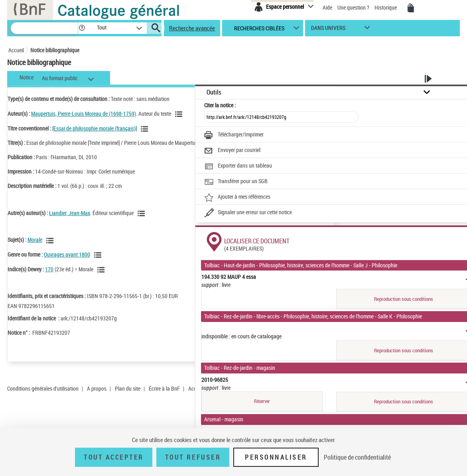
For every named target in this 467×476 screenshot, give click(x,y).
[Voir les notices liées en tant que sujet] (51, 241)
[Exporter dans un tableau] (238, 166)
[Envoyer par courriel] (232, 151)
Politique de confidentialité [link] (357, 457)
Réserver (262, 401)
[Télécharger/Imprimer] (234, 135)
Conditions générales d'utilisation (43, 388)
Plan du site (128, 388)
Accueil (16, 50)
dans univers (328, 30)
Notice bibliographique (55, 50)
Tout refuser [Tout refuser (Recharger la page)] (193, 457)
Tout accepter (114, 457)
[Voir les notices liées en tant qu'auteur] (180, 114)
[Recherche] (44, 28)
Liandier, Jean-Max (70, 213)
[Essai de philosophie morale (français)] (95, 128)
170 (49, 269)
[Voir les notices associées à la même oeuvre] (146, 129)
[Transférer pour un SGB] (236, 182)
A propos (97, 388)
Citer (220, 105)
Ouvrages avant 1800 (67, 254)
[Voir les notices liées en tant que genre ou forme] (99, 255)
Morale (35, 240)
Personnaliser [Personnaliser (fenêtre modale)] (276, 457)
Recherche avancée (192, 28)
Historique (386, 7)
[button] (82, 28)
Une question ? (353, 7)
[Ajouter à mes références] (237, 198)
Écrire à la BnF (164, 388)
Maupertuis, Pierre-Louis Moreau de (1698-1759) (84, 114)
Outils (214, 92)
